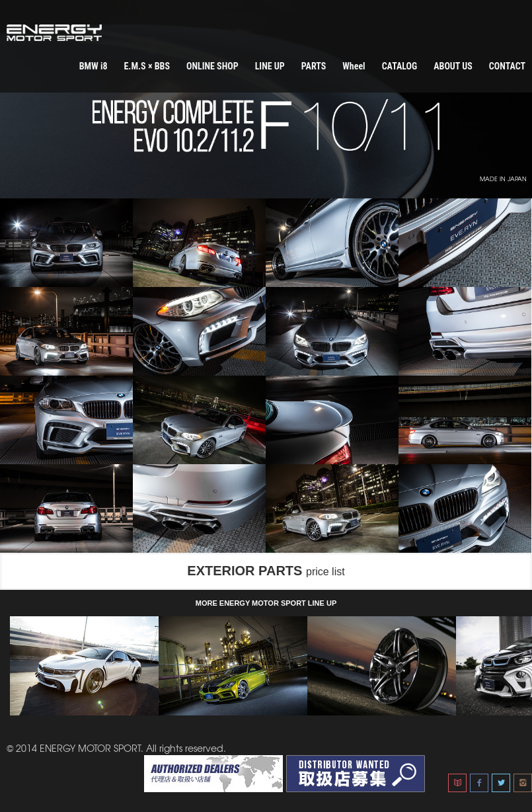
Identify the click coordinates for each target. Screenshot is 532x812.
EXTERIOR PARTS (266, 571)
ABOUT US (453, 66)
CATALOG (400, 66)
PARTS (314, 66)
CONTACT (507, 66)
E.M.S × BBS (146, 66)
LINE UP (270, 66)
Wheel (354, 66)
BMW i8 (94, 66)
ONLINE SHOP (212, 66)
